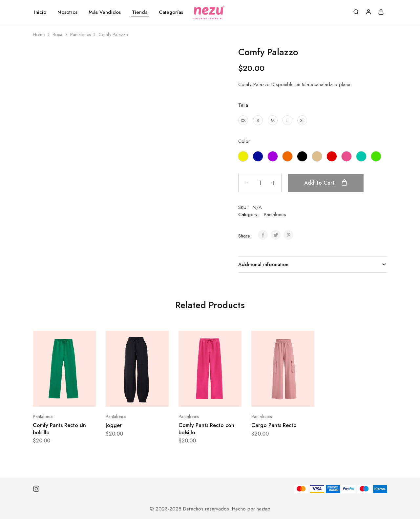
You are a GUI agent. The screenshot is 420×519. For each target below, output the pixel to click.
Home (39, 34)
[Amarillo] (243, 156)
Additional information (313, 264)
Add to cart (326, 183)
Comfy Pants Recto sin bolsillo (59, 429)
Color (244, 141)
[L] (287, 120)
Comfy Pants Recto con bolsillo (206, 429)
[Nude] (317, 156)
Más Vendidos (105, 12)
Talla (243, 105)
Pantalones (80, 34)
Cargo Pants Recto (274, 425)
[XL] (302, 120)
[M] (273, 120)
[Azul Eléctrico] (258, 156)
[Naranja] (287, 156)
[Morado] (273, 156)
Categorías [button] (171, 12)
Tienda (140, 12)
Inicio (40, 12)
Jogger (114, 425)
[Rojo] (332, 156)
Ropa (57, 34)
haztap (263, 509)
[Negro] (302, 156)
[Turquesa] (361, 156)
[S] (258, 120)
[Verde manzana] (376, 156)
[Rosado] (346, 156)
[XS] (243, 120)
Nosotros (67, 12)
